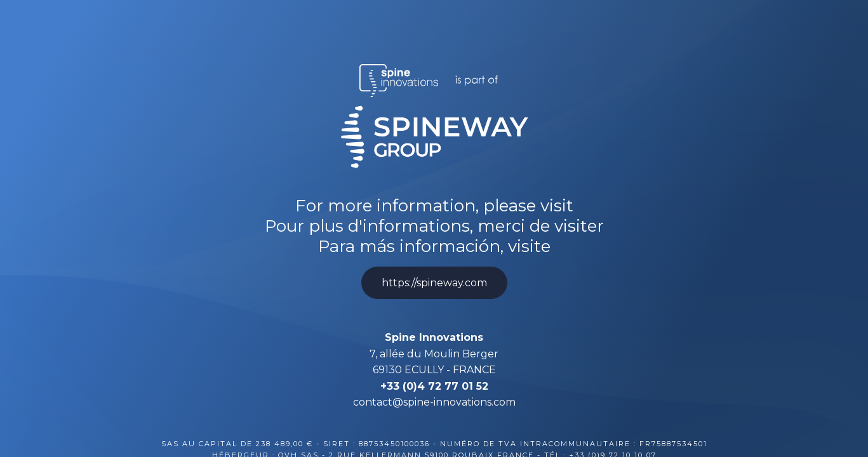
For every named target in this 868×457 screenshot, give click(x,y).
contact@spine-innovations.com (434, 402)
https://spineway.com (434, 283)
